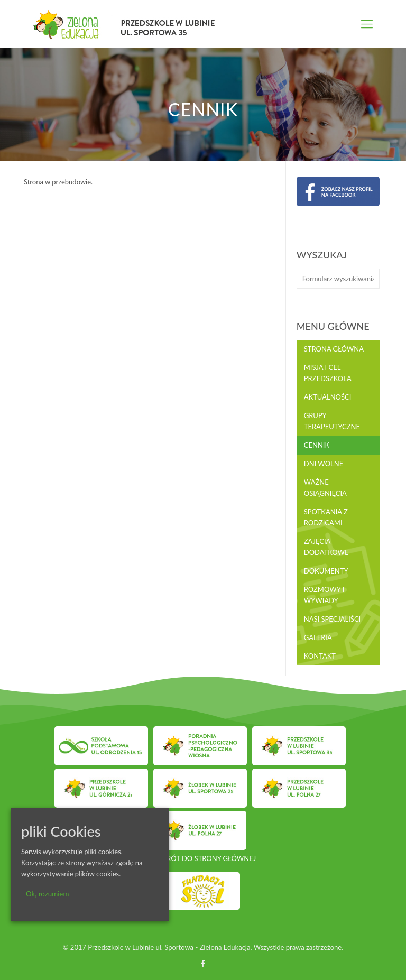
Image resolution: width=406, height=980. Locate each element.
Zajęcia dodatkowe (326, 547)
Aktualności (328, 397)
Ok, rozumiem (47, 894)
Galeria (318, 637)
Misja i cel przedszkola (328, 373)
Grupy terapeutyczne (332, 421)
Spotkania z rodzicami (326, 517)
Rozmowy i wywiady (324, 595)
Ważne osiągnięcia (325, 488)
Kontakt (320, 656)
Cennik (317, 445)
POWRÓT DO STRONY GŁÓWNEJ (203, 858)
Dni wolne (324, 464)
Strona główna (334, 349)
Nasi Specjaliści (332, 619)
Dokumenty (326, 571)
